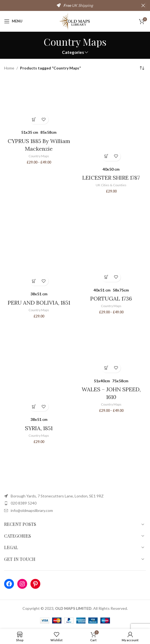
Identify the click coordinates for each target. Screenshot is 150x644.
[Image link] (59, 475)
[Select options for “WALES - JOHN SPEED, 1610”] (106, 368)
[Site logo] (75, 21)
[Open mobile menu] (13, 21)
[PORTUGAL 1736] (111, 240)
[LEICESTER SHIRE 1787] (111, 121)
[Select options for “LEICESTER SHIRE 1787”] (106, 156)
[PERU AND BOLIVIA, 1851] (39, 242)
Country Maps (39, 156)
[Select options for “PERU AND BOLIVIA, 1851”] (34, 281)
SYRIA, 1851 (39, 428)
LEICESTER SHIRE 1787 (111, 178)
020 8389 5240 (24, 503)
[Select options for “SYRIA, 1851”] (34, 406)
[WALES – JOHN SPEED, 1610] (111, 348)
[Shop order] (142, 68)
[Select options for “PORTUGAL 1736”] (106, 277)
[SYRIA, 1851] (39, 367)
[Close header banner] (143, 5)
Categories (73, 52)
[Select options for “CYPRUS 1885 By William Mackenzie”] (34, 119)
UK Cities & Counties (111, 185)
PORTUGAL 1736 (111, 298)
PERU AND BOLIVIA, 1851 (39, 303)
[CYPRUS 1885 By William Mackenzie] (39, 103)
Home (9, 68)
